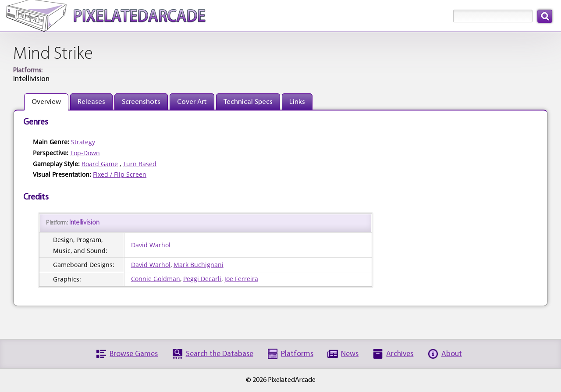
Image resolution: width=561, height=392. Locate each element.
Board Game (100, 164)
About (452, 354)
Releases (91, 102)
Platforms (297, 354)
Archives (400, 354)
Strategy (83, 142)
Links (297, 102)
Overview (46, 102)
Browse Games (134, 354)
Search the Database (220, 354)
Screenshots (141, 102)
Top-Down (85, 153)
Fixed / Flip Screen (120, 174)
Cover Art (192, 102)
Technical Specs (248, 102)
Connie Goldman (156, 279)
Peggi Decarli (202, 279)
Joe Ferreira (241, 279)
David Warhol (151, 245)
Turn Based (140, 164)
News (350, 354)
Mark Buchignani (199, 265)
